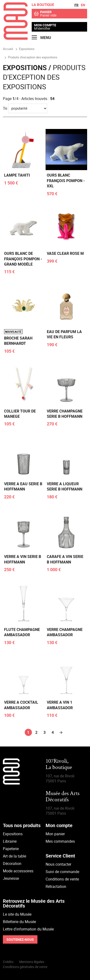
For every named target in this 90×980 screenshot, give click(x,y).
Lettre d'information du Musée (28, 929)
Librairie (10, 841)
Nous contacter (58, 864)
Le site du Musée (17, 914)
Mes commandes (60, 841)
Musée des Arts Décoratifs (63, 797)
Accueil (8, 49)
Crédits (8, 962)
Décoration (12, 863)
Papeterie (11, 849)
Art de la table (15, 856)
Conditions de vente (62, 879)
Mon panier (55, 834)
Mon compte (45, 25)
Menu (41, 38)
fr (76, 5)
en (83, 5)
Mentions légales (32, 962)
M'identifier (42, 28)
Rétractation (56, 886)
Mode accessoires (18, 871)
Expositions (13, 834)
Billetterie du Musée (19, 922)
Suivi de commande (62, 872)
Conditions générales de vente (25, 967)
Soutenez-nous (20, 939)
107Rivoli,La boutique (59, 765)
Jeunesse (11, 878)
